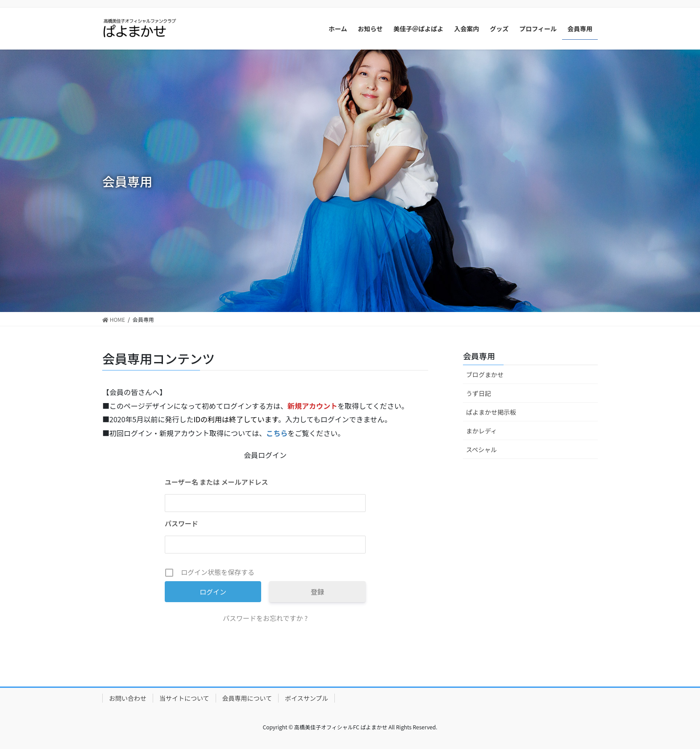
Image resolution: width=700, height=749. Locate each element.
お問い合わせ (128, 698)
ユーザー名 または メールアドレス (216, 482)
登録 (317, 592)
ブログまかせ (485, 374)
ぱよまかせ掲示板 (491, 412)
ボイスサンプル (306, 698)
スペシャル (481, 449)
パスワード (181, 523)
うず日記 (479, 393)
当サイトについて (184, 698)
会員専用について (247, 698)
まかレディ (481, 431)
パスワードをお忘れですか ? (265, 618)
